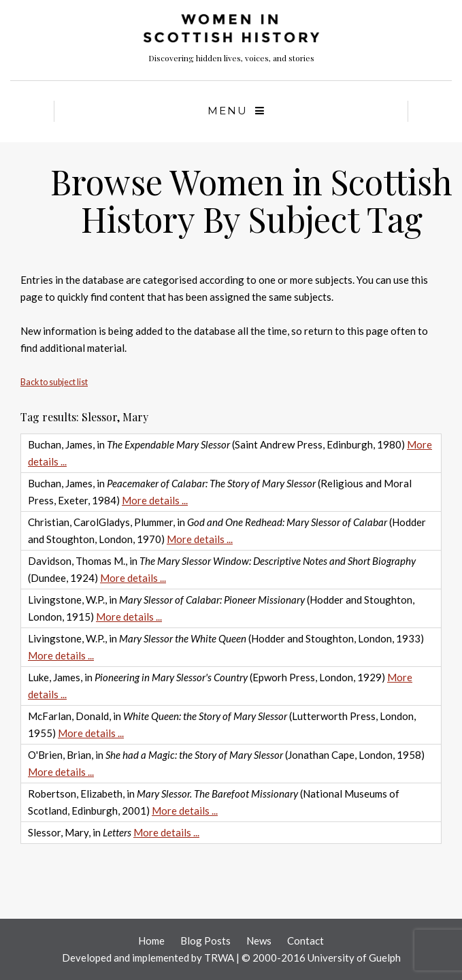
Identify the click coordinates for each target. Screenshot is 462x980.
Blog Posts (205, 941)
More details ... (155, 500)
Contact (306, 941)
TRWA (219, 958)
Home (151, 941)
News (259, 941)
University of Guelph (354, 958)
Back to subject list (54, 382)
